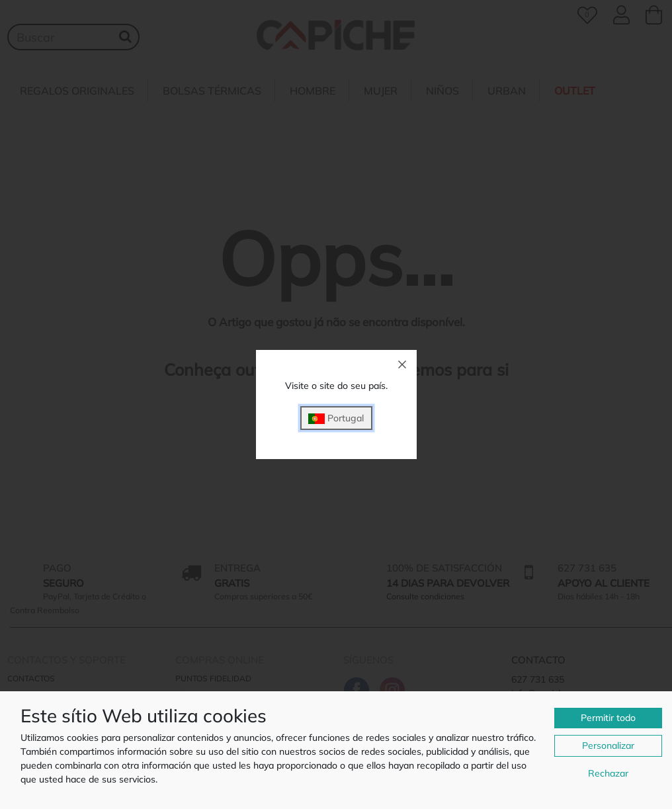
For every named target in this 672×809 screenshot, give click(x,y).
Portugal (336, 418)
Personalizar (608, 745)
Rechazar (608, 773)
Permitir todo (608, 718)
